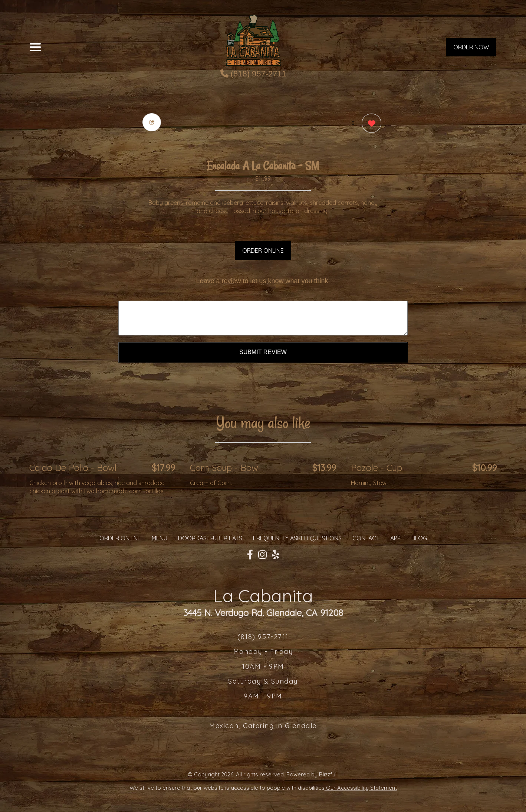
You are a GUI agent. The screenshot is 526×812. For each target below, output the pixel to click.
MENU (160, 538)
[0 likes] (370, 124)
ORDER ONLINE (263, 251)
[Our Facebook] (250, 555)
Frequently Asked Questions (297, 538)
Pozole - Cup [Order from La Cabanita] (377, 468)
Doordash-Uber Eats (210, 538)
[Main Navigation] (35, 47)
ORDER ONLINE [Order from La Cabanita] (120, 538)
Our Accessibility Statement (361, 788)
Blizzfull (328, 774)
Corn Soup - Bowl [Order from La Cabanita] (225, 468)
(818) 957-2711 (254, 74)
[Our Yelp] (276, 555)
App (395, 538)
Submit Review (263, 352)
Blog (419, 538)
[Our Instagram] (262, 555)
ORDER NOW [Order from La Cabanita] (471, 47)
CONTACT (366, 538)
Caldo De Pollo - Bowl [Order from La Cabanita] (73, 468)
